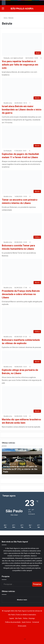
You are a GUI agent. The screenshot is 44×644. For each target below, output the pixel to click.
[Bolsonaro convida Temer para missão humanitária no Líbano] (22, 227)
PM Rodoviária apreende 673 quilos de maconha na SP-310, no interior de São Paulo (20, 469)
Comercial (36, 622)
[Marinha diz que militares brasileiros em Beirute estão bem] (22, 400)
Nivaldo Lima (8, 103)
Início (5, 18)
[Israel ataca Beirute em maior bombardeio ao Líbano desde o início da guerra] (22, 89)
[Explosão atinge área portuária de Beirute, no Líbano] (22, 357)
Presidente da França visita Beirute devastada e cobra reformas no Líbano (21, 294)
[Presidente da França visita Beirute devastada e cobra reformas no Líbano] (22, 272)
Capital (11, 618)
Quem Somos (26, 622)
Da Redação (8, 151)
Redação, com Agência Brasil (13, 58)
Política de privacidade (13, 622)
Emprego (32, 618)
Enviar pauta (22, 626)
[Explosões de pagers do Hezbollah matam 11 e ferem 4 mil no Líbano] (22, 137)
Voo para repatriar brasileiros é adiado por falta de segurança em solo (20, 65)
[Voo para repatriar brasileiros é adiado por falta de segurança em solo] (22, 44)
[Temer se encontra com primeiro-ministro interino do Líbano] (22, 182)
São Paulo (18, 618)
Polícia (25, 618)
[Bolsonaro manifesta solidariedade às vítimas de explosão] (22, 321)
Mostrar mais (22, 600)
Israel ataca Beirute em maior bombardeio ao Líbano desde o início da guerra (22, 110)
